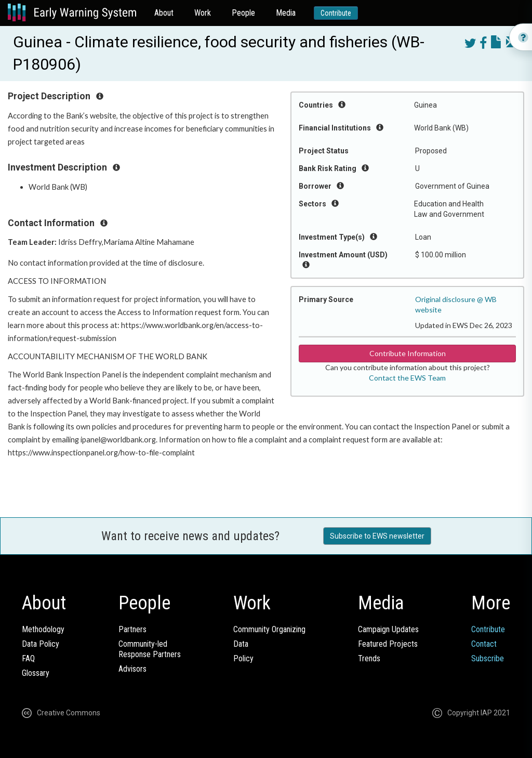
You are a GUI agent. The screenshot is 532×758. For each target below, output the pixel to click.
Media (286, 13)
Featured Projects (388, 644)
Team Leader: (33, 242)
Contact (484, 644)
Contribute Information (408, 353)
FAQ (28, 658)
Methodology (43, 629)
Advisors (132, 669)
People (243, 13)
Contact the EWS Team (407, 378)
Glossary (36, 673)
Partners (132, 629)
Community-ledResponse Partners (150, 649)
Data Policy (41, 644)
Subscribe (488, 658)
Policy (243, 658)
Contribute (336, 13)
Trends (369, 658)
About (164, 13)
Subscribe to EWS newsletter (377, 536)
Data (241, 644)
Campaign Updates (388, 629)
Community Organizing (269, 629)
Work (203, 13)
